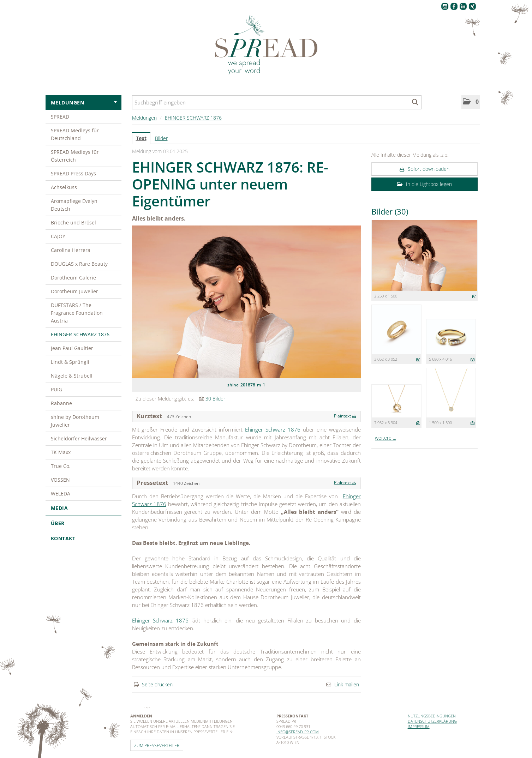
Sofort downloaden (425, 169)
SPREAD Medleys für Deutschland (75, 134)
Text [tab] (141, 138)
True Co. (61, 466)
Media (83, 508)
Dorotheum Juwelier (74, 291)
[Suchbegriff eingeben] (277, 102)
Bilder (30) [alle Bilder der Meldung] (390, 211)
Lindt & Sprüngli (70, 362)
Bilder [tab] (161, 138)
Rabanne (61, 403)
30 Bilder (215, 399)
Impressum (419, 726)
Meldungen (84, 103)
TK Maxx (61, 452)
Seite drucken (157, 684)
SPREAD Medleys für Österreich (75, 156)
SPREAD (60, 117)
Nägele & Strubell (72, 376)
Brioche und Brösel (73, 222)
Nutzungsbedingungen (432, 716)
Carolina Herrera (71, 250)
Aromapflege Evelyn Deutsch (74, 205)
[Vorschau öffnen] (246, 302)
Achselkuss (64, 187)
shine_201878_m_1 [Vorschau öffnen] (246, 385)
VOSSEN (60, 480)
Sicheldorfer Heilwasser (79, 438)
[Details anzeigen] (474, 296)
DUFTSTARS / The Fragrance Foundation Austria (77, 313)
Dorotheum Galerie (73, 278)
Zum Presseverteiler (157, 745)
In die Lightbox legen (425, 184)
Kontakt (63, 538)
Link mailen (347, 684)
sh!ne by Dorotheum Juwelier (75, 421)
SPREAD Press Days (73, 173)
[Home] (266, 46)
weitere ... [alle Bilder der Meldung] (385, 438)
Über (83, 523)
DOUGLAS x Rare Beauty (79, 264)
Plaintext (345, 416)
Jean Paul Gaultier (72, 348)
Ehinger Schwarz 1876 (273, 429)
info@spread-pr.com (298, 732)
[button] (471, 102)
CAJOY (58, 236)
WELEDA (61, 494)
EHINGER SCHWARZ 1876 (80, 334)
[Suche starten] (415, 102)
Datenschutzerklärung (432, 721)
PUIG (56, 389)
